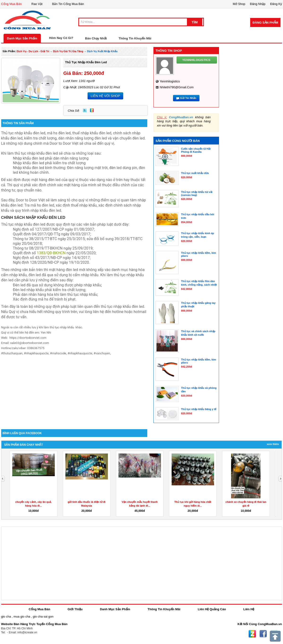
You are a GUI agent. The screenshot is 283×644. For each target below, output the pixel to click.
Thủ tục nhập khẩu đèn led (86, 62)
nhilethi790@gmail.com (177, 87)
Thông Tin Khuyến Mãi (135, 38)
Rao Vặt (37, 4)
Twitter (85, 110)
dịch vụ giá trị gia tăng (68, 51)
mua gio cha (22, 616)
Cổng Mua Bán (12, 4)
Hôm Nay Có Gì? (61, 38)
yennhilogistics (170, 81)
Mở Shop (239, 4)
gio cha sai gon (43, 616)
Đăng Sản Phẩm (265, 23)
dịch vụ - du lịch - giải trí (33, 51)
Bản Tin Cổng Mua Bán (68, 4)
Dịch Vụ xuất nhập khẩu (102, 51)
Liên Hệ (249, 609)
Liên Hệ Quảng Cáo (212, 609)
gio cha (6, 616)
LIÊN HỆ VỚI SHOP (105, 96)
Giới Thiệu (75, 609)
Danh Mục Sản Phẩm (22, 38)
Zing (92, 110)
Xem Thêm (273, 444)
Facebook (263, 634)
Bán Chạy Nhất (96, 38)
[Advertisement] (74, 389)
